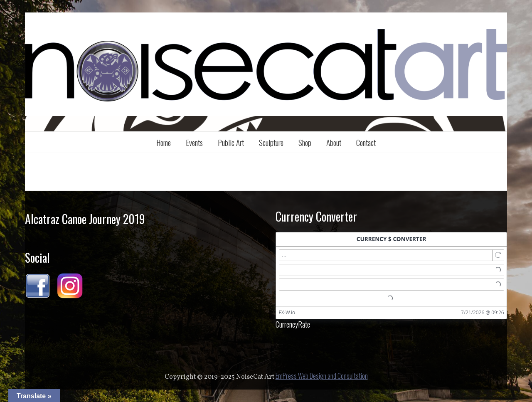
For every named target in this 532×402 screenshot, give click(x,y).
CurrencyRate (293, 324)
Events (194, 142)
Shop (305, 142)
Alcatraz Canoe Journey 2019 (85, 219)
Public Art (231, 142)
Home (164, 142)
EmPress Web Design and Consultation (322, 376)
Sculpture (271, 142)
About (334, 142)
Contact (366, 142)
